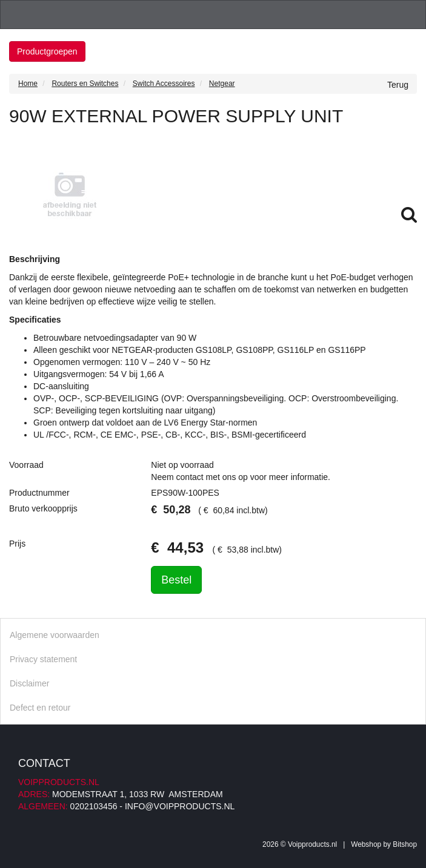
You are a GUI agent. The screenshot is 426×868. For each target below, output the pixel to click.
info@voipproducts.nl (180, 806)
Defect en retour (40, 708)
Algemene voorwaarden (55, 635)
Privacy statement (43, 659)
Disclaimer (29, 683)
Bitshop (405, 844)
